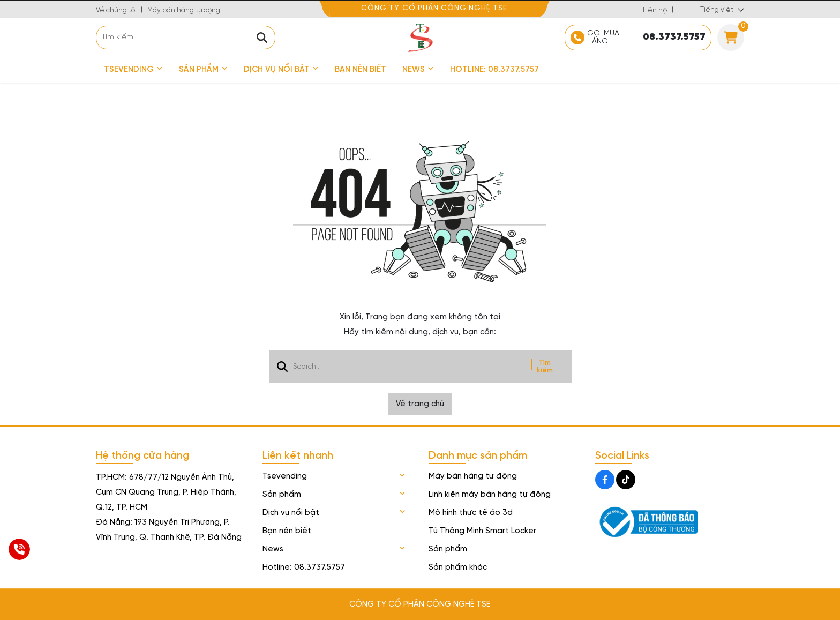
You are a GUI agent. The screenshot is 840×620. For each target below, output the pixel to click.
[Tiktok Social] (626, 480)
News (418, 70)
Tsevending (133, 70)
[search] (186, 38)
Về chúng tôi (116, 10)
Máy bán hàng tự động (184, 10)
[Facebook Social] (605, 480)
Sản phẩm (203, 70)
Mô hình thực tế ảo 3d (471, 513)
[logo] (420, 37)
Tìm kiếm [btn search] (545, 367)
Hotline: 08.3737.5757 (494, 70)
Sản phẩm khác (458, 567)
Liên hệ (655, 10)
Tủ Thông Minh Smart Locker (482, 531)
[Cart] (731, 38)
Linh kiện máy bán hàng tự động (490, 495)
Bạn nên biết (361, 70)
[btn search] (262, 38)
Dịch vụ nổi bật (281, 70)
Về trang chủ (420, 404)
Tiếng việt (717, 10)
